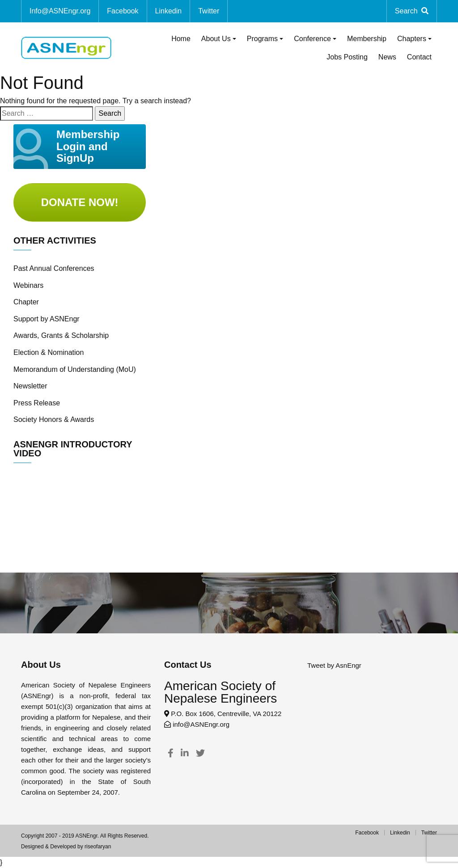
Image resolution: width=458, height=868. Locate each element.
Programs (262, 39)
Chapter (26, 302)
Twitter (209, 11)
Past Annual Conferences (54, 268)
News (387, 57)
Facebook (123, 11)
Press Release (37, 403)
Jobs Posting (347, 57)
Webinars (28, 285)
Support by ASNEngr (47, 319)
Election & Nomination (49, 352)
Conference (312, 39)
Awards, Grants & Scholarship (61, 335)
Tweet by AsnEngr (334, 665)
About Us (216, 39)
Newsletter (30, 386)
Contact (419, 57)
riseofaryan (98, 847)
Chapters (412, 39)
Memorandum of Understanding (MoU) (75, 369)
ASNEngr (86, 836)
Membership (367, 39)
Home (181, 39)
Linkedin (169, 11)
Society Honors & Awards (54, 419)
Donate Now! (80, 202)
